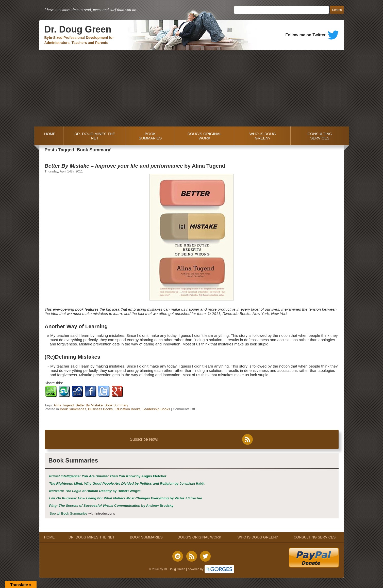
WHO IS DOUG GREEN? (263, 136)
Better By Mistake (89, 405)
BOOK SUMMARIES (150, 136)
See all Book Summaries (69, 513)
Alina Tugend (64, 405)
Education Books (127, 409)
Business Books (100, 409)
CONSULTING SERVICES (320, 136)
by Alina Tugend (135, 166)
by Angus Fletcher (108, 476)
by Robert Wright (95, 491)
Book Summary (116, 405)
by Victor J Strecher (126, 498)
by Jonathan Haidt (127, 483)
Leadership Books (156, 409)
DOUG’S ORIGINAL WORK (204, 136)
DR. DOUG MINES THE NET (95, 136)
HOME (49, 136)
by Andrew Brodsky (111, 506)
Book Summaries (73, 409)
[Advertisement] (192, 88)
